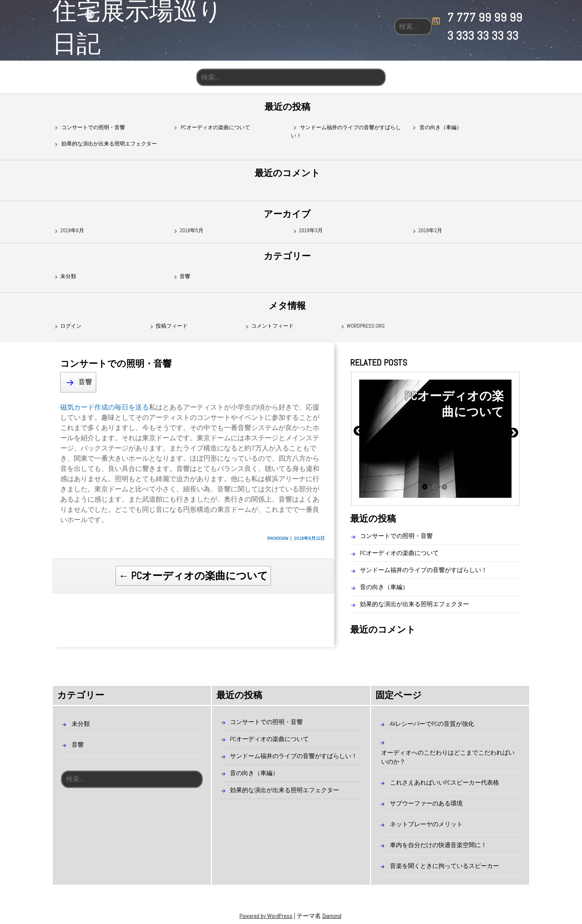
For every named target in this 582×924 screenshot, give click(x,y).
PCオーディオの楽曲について (215, 127)
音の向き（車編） (441, 127)
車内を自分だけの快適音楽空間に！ (438, 845)
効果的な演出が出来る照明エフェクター (109, 144)
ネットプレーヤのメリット (426, 824)
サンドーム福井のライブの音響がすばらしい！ (424, 570)
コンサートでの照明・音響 (93, 127)
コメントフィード (272, 326)
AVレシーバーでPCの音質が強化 (432, 724)
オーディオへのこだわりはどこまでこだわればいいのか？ (448, 757)
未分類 (68, 277)
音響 (185, 277)
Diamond (332, 916)
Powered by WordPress (266, 916)
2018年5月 (192, 231)
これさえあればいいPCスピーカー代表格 (444, 783)
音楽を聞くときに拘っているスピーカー (444, 866)
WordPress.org (366, 326)
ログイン (71, 326)
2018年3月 (311, 231)
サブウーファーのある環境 (426, 803)
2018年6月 (72, 231)
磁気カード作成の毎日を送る (105, 407)
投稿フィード (172, 326)
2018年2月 (430, 231)
